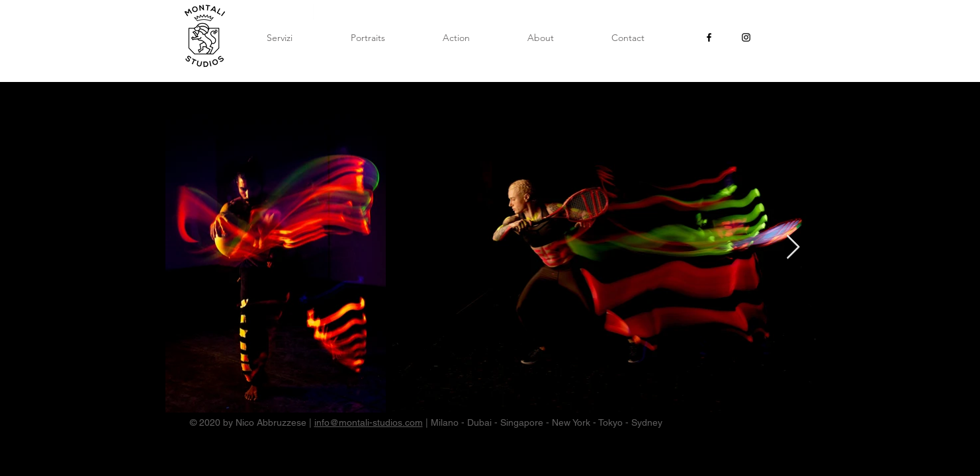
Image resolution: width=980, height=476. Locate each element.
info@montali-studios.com (369, 422)
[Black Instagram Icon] (746, 37)
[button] (368, 38)
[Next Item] (793, 248)
